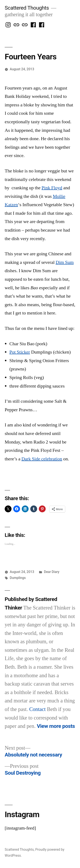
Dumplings (18, 578)
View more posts (56, 726)
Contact (37, 709)
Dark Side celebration (42, 459)
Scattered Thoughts (27, 8)
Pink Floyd (52, 188)
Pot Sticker (20, 352)
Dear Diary (52, 572)
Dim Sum (65, 262)
